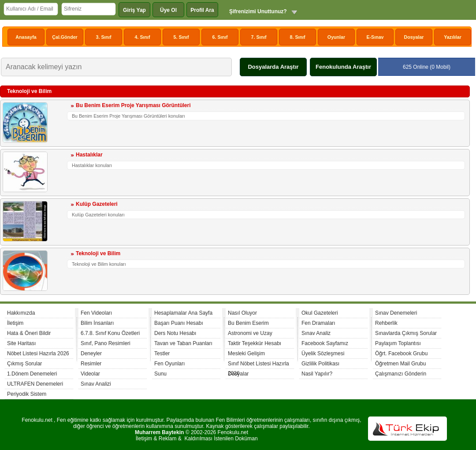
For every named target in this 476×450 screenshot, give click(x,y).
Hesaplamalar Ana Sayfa (183, 313)
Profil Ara (202, 10)
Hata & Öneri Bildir (29, 333)
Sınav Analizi (96, 384)
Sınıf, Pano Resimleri (106, 343)
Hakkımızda (21, 313)
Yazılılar (453, 37)
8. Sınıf (298, 37)
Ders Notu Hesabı (175, 333)
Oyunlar (336, 37)
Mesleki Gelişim (246, 353)
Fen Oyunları (169, 364)
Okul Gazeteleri (320, 313)
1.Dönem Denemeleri (32, 374)
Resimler (91, 364)
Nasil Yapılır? (317, 374)
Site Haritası (21, 343)
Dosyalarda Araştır (273, 67)
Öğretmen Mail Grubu (400, 364)
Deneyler (91, 353)
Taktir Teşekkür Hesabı (255, 343)
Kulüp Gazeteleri (97, 204)
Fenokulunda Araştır (343, 67)
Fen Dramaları (318, 323)
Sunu (160, 374)
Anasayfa (26, 37)
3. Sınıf (104, 37)
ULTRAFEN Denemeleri (35, 384)
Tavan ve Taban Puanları (183, 343)
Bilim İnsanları (97, 323)
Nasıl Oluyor (242, 313)
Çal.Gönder (65, 37)
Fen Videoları (96, 313)
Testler (162, 353)
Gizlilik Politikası (320, 364)
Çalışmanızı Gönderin (401, 374)
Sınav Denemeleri (396, 313)
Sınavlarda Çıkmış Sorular (406, 333)
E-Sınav (375, 37)
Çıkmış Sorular (24, 364)
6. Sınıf (220, 37)
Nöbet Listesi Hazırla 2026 (38, 353)
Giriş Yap (134, 10)
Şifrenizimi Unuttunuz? (258, 11)
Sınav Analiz (316, 333)
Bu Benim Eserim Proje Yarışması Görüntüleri (133, 105)
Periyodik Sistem (27, 394)
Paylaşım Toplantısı (398, 343)
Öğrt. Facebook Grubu (401, 353)
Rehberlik (386, 323)
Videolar (90, 374)
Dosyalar (414, 37)
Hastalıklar (89, 155)
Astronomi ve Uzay (250, 333)
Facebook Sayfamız (325, 343)
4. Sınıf (143, 37)
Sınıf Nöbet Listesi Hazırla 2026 (258, 365)
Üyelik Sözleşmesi (323, 353)
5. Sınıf (181, 37)
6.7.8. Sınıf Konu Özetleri (110, 333)
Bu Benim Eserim (248, 323)
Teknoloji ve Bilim (98, 253)
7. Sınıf (259, 37)
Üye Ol (168, 10)
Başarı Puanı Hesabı (179, 323)
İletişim (15, 323)
